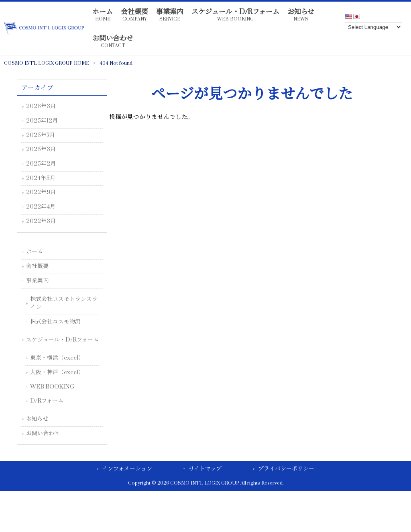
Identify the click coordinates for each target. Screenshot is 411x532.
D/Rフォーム (47, 401)
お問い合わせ (43, 433)
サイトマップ (205, 469)
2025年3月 (41, 149)
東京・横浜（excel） (57, 358)
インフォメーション (127, 469)
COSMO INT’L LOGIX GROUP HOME (47, 63)
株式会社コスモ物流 (55, 322)
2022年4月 (41, 207)
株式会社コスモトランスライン (64, 303)
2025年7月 (41, 135)
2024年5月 (41, 178)
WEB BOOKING (52, 387)
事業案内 (37, 281)
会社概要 (37, 266)
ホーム (35, 252)
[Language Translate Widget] (373, 27)
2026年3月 (41, 106)
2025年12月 (42, 121)
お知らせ (37, 419)
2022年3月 (41, 221)
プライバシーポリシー (286, 469)
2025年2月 (41, 164)
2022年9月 (41, 192)
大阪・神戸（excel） (57, 372)
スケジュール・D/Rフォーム (62, 340)
